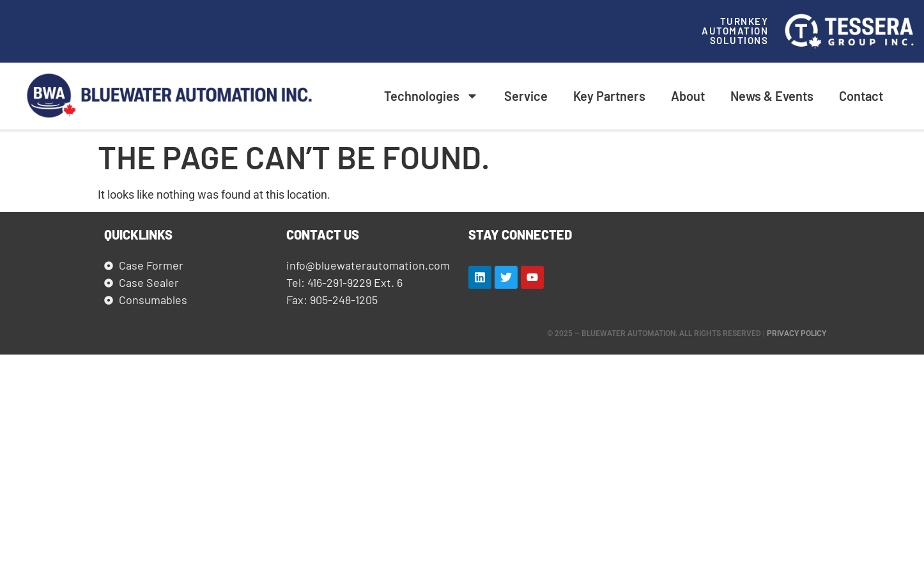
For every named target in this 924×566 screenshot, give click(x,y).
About (688, 96)
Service (526, 96)
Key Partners (609, 96)
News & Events (772, 96)
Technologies (431, 96)
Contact (861, 96)
